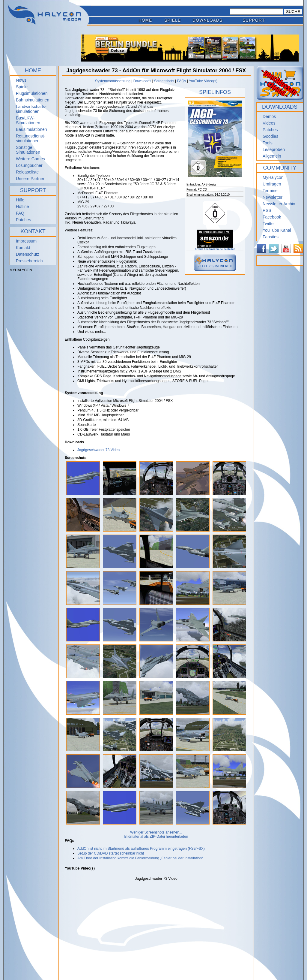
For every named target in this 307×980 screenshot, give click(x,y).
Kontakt (23, 248)
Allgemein (272, 156)
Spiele (22, 87)
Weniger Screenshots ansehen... (156, 832)
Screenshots (164, 81)
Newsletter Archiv (279, 204)
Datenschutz (28, 254)
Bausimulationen (31, 129)
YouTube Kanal (277, 230)
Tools (268, 143)
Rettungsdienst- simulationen (31, 138)
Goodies (270, 136)
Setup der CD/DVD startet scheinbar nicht (111, 853)
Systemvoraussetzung (113, 81)
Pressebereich (29, 261)
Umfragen (272, 184)
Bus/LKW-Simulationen (28, 120)
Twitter (269, 224)
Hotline (22, 207)
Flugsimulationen (32, 93)
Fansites (271, 237)
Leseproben (274, 149)
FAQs (181, 81)
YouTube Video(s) (203, 81)
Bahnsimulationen (33, 100)
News (21, 80)
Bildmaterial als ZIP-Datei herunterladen (156, 837)
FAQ (20, 213)
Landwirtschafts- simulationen (31, 109)
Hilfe (20, 200)
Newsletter (273, 197)
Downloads (142, 81)
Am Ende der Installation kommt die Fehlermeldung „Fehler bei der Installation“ (140, 858)
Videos (269, 123)
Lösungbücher (29, 165)
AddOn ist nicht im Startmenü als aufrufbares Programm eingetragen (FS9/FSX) (141, 849)
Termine (270, 191)
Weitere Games (30, 159)
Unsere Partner (30, 179)
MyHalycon (273, 177)
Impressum (26, 241)
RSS (267, 210)
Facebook (272, 217)
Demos (269, 116)
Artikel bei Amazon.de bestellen (215, 248)
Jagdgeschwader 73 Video (98, 450)
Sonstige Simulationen (28, 150)
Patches (24, 220)
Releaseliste (27, 172)
